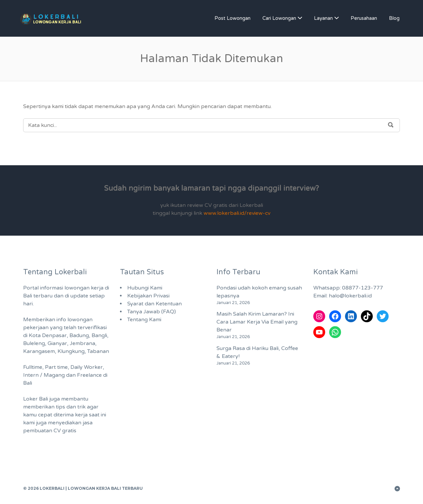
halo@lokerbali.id (350, 296)
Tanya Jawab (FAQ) (152, 312)
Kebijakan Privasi (148, 296)
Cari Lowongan (279, 18)
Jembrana (82, 343)
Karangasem (39, 351)
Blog (394, 18)
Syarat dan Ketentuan (154, 304)
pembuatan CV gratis (50, 431)
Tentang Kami (144, 320)
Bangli (99, 335)
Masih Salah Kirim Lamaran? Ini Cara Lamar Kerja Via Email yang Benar (257, 322)
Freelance (89, 375)
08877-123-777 (363, 288)
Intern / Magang (44, 375)
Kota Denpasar (48, 335)
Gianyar (57, 343)
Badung (79, 335)
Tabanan (98, 351)
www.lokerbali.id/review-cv (237, 213)
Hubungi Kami (145, 288)
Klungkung (71, 351)
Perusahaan (364, 18)
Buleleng (34, 343)
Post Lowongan (232, 18)
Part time (56, 367)
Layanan (323, 18)
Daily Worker (87, 367)
